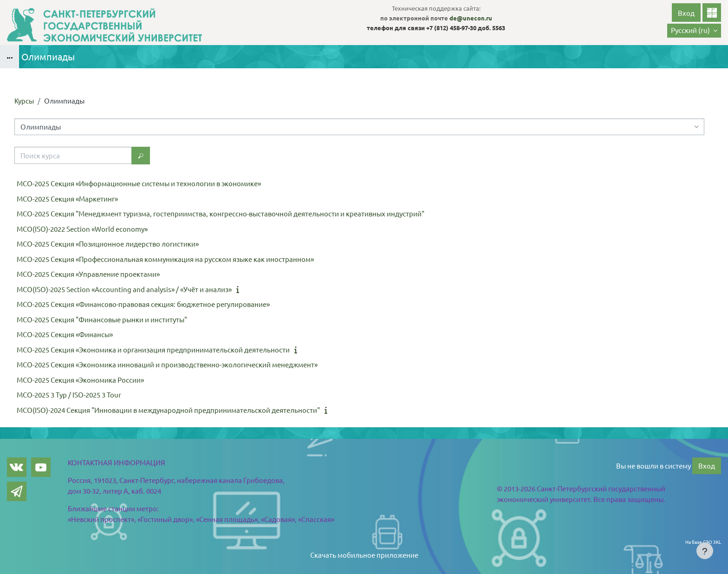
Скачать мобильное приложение (364, 555)
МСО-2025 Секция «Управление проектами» (88, 274)
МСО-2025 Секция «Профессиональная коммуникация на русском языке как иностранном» (165, 259)
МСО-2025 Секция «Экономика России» (80, 380)
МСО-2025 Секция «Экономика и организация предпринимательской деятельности (153, 349)
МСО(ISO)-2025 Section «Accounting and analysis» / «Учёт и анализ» (124, 289)
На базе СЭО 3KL (703, 542)
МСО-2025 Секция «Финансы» (65, 334)
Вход (686, 13)
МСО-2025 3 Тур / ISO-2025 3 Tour (69, 395)
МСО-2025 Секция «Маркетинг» (67, 199)
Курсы (24, 101)
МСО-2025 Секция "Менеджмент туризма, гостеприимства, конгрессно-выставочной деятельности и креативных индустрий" (221, 213)
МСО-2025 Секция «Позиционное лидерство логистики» (108, 244)
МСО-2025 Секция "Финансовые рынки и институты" (102, 319)
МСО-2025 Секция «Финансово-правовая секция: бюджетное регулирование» (143, 304)
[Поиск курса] (73, 155)
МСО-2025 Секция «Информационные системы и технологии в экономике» (139, 183)
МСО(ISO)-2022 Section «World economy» (82, 229)
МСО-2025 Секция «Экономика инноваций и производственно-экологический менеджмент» (167, 364)
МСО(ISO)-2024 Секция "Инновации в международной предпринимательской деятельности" (168, 410)
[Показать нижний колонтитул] (705, 551)
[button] (694, 31)
